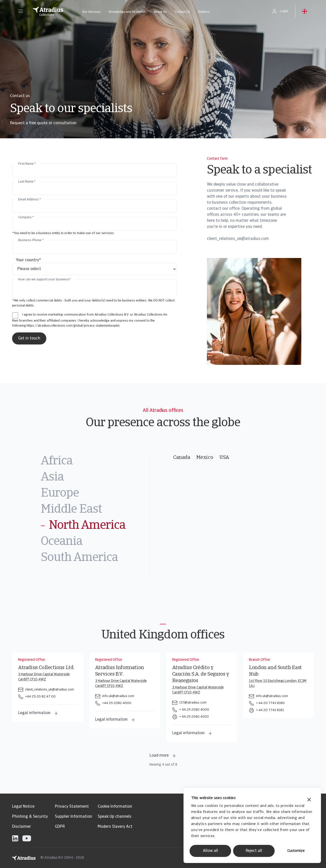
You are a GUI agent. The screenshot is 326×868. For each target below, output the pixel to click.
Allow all (210, 851)
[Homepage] (48, 11)
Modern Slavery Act (115, 827)
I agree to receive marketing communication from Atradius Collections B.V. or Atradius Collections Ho (95, 315)
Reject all (254, 851)
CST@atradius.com (193, 703)
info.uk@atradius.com (118, 696)
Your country (28, 260)
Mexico (205, 458)
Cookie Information (115, 807)
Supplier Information (74, 817)
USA (224, 458)
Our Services (91, 12)
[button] (21, 11)
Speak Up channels (115, 817)
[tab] (95, 461)
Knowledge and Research (127, 12)
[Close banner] (309, 800)
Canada (182, 458)
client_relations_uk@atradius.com (50, 690)
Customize (296, 851)
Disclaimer (22, 827)
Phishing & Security (30, 817)
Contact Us (182, 12)
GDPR (60, 827)
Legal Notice (23, 807)
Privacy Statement (72, 807)
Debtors (204, 12)
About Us (160, 12)
